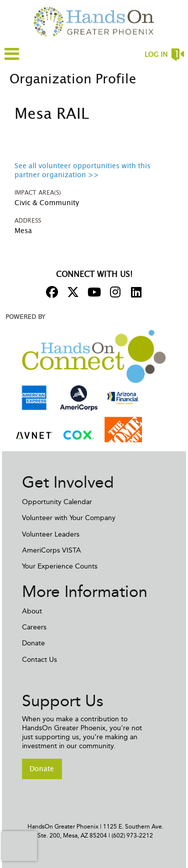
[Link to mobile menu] (12, 59)
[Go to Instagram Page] (113, 292)
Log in (156, 55)
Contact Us (39, 660)
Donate (33, 643)
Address (28, 221)
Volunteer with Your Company (69, 518)
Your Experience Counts (60, 566)
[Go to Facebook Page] (50, 292)
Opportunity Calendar (57, 502)
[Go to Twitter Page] (71, 292)
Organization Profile (73, 79)
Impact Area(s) (38, 193)
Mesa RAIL (52, 114)
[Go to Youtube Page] (92, 292)
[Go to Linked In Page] (134, 292)
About (32, 611)
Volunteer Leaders (51, 534)
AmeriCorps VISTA (51, 550)
